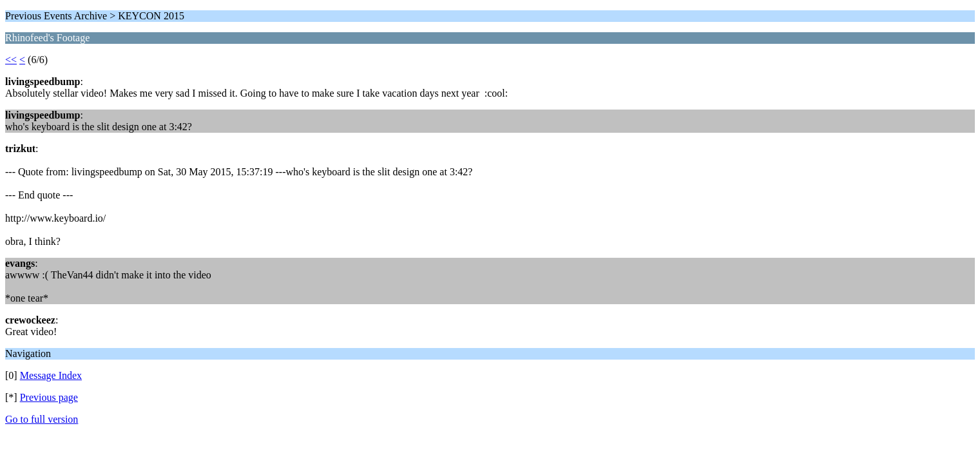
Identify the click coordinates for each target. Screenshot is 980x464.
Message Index (51, 375)
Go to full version (42, 419)
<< (11, 60)
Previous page (49, 397)
